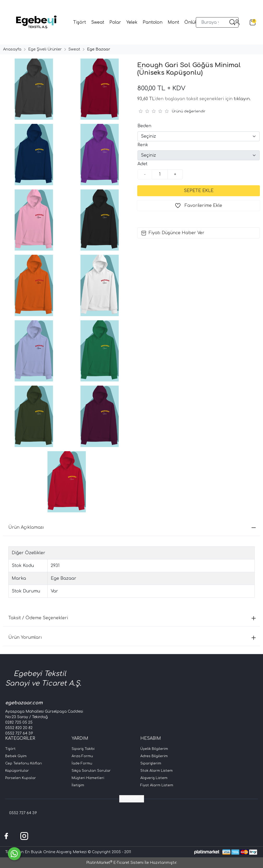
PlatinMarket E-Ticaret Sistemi (115, 863)
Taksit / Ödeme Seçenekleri (132, 618)
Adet (142, 164)
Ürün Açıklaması (132, 527)
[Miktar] (160, 174)
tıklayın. (242, 99)
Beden (144, 126)
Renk (143, 145)
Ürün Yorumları (132, 637)
